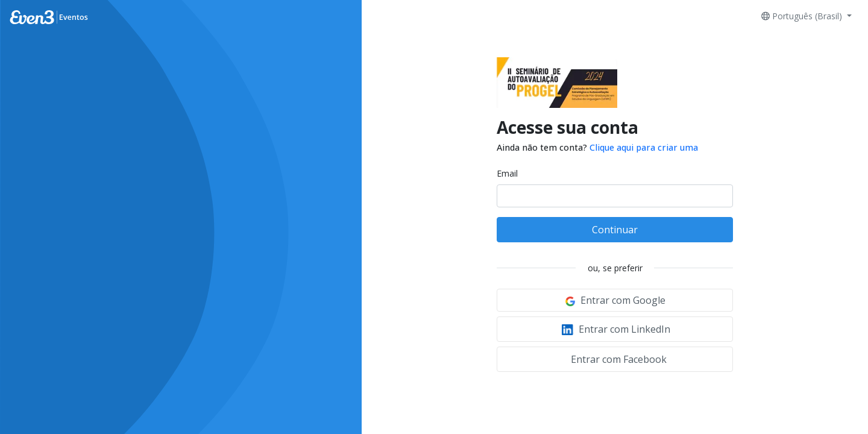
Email (507, 173)
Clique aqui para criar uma (644, 147)
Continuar (615, 230)
